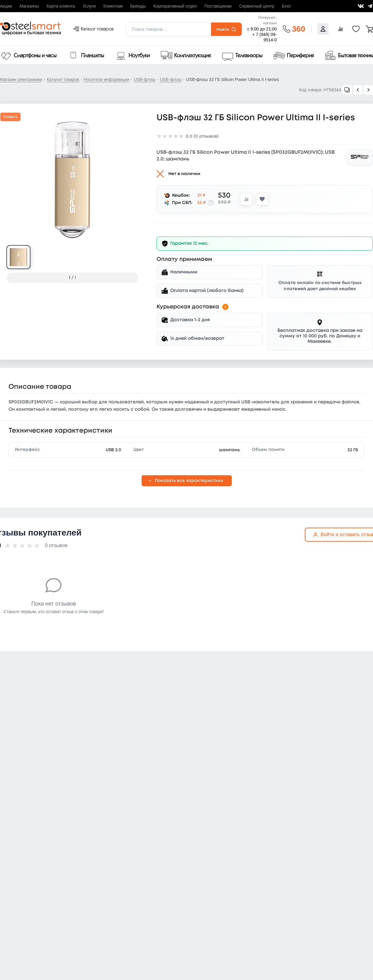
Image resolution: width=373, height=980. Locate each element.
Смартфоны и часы (35, 56)
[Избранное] (356, 29)
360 (299, 29)
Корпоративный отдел (175, 6)
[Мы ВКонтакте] (361, 6)
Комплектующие (193, 56)
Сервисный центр (257, 6)
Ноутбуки (139, 56)
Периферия (300, 56)
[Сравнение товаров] (340, 29)
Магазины (29, 6)
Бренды (138, 6)
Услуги (89, 6)
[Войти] (323, 29)
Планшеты (93, 56)
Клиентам (113, 6)
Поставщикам (218, 6)
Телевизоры (249, 56)
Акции (6, 6)
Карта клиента (61, 6)
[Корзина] (369, 29)
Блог (287, 6)
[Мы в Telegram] (370, 6)
